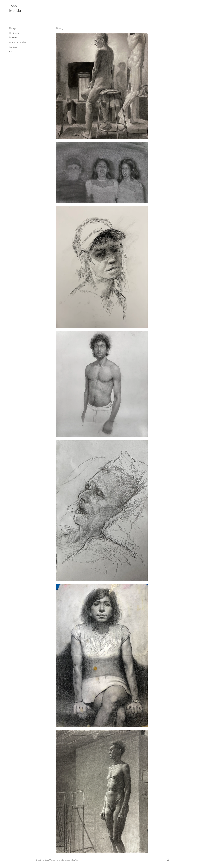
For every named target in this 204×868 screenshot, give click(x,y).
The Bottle (14, 33)
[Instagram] (168, 860)
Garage (13, 28)
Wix (77, 860)
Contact (13, 47)
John (13, 6)
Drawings (13, 37)
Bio (11, 51)
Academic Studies (17, 42)
